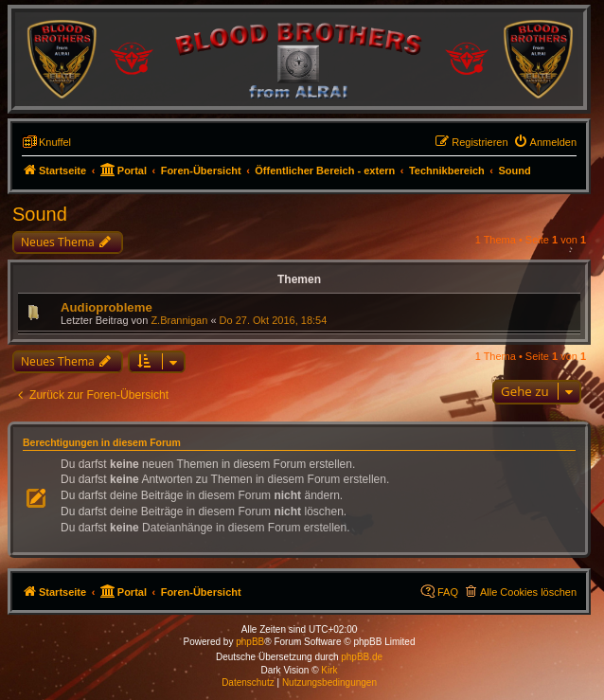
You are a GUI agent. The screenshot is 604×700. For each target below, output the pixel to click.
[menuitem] (545, 142)
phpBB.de (362, 657)
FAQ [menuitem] (448, 592)
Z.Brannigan (179, 320)
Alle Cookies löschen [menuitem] (528, 592)
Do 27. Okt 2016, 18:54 (274, 320)
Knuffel (55, 142)
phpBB (250, 642)
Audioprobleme (107, 307)
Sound (40, 214)
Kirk (329, 670)
